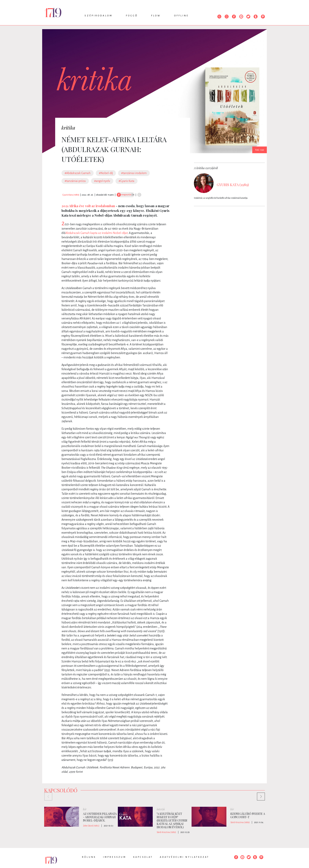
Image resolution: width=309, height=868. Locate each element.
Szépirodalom (99, 16)
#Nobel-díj (106, 173)
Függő (132, 16)
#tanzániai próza (75, 181)
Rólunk (89, 857)
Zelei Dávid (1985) (91, 826)
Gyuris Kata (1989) (71, 195)
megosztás (124, 195)
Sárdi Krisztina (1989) (166, 832)
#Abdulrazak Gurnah (78, 173)
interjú (161, 809)
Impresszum (115, 857)
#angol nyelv (102, 181)
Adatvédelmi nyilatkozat (184, 857)
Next (259, 795)
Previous (46, 795)
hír (85, 809)
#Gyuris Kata (127, 181)
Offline (181, 16)
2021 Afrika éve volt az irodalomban (88, 206)
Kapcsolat (143, 857)
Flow (156, 16)
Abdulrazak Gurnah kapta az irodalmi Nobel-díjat (97, 233)
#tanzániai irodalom (134, 173)
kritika (68, 128)
